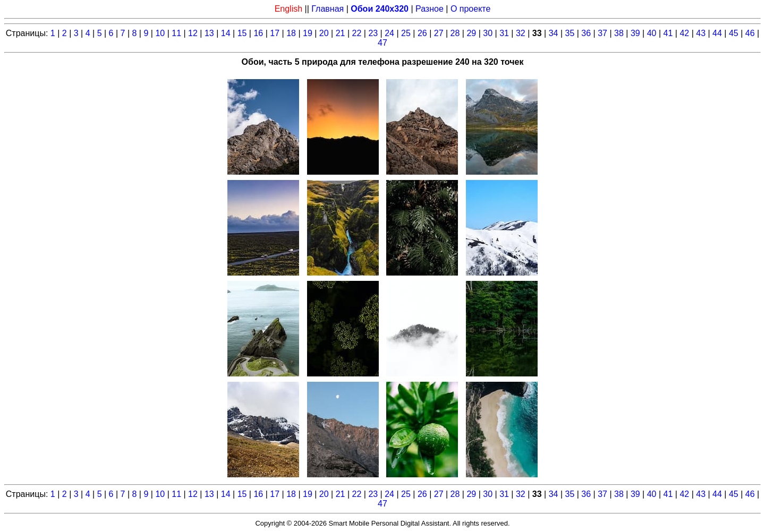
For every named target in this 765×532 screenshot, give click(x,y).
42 (684, 33)
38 (619, 33)
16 (258, 33)
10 (160, 33)
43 (701, 33)
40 (652, 33)
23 (373, 33)
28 (455, 33)
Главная (328, 9)
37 (602, 33)
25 (406, 33)
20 (324, 33)
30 (488, 33)
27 (439, 33)
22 (357, 33)
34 (554, 33)
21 (341, 33)
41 (668, 33)
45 (734, 33)
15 (242, 33)
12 (193, 33)
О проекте (470, 9)
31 (504, 33)
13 (209, 33)
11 (176, 33)
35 (570, 33)
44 (717, 33)
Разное (430, 9)
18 (291, 33)
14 (226, 33)
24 (389, 33)
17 (275, 33)
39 (635, 33)
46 (750, 33)
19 (308, 33)
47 (382, 43)
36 (586, 33)
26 (422, 33)
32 (521, 33)
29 (471, 33)
